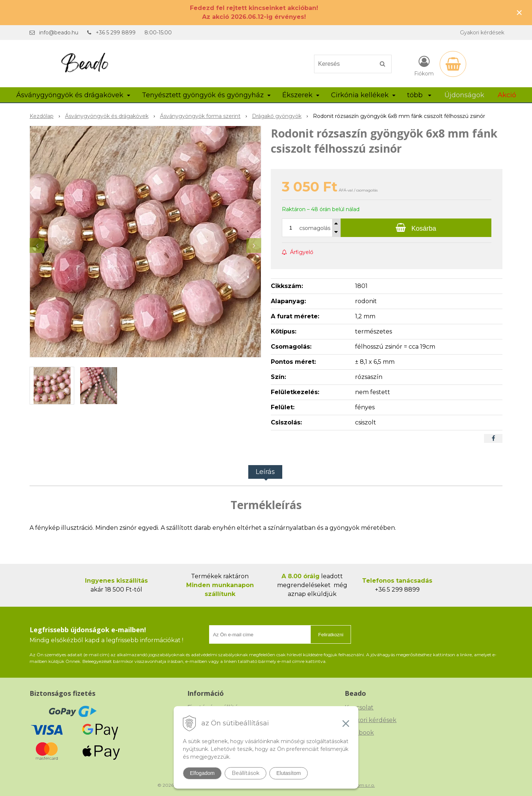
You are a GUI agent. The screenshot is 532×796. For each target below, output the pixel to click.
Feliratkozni (331, 635)
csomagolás (315, 228)
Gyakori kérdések (482, 33)
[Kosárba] (416, 228)
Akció (507, 95)
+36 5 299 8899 (116, 33)
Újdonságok (464, 95)
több (419, 95)
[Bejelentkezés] (424, 65)
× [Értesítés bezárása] (519, 12)
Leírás (265, 472)
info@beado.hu (59, 33)
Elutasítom (289, 773)
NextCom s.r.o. (359, 785)
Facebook (359, 733)
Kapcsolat (359, 707)
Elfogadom (202, 773)
